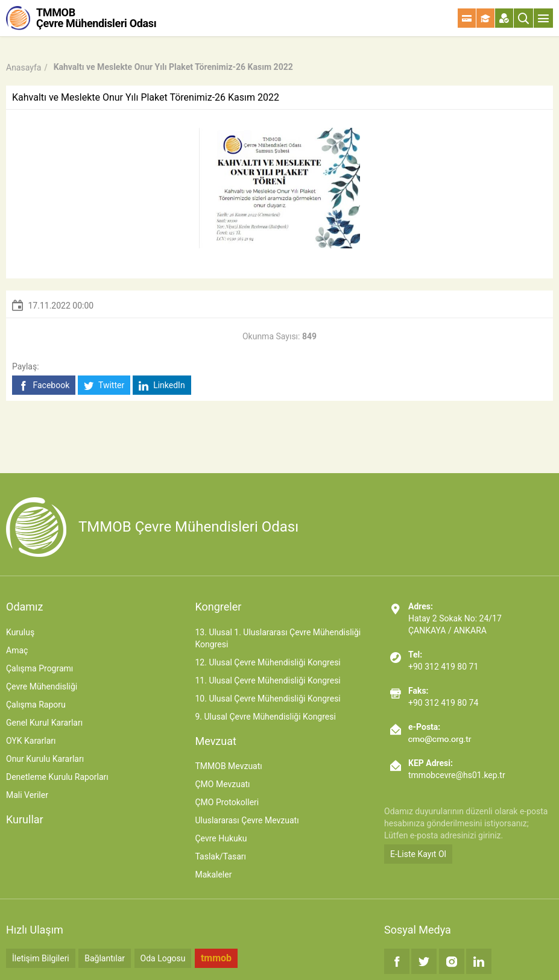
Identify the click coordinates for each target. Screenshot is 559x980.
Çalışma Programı (39, 668)
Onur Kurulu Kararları (45, 759)
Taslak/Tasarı (220, 856)
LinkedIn (162, 385)
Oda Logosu (163, 958)
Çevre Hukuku (221, 838)
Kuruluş (20, 632)
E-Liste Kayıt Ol (418, 854)
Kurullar (25, 819)
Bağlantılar (105, 958)
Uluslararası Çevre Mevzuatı (247, 820)
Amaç (17, 650)
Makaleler (213, 875)
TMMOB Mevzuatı (228, 766)
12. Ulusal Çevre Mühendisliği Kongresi (267, 662)
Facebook (44, 385)
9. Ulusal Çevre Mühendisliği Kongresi (265, 717)
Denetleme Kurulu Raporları (57, 777)
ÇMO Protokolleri (227, 802)
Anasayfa (24, 68)
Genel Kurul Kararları (44, 723)
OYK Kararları (31, 741)
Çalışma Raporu (36, 705)
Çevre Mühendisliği (42, 686)
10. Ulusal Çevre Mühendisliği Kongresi (267, 699)
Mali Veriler (27, 795)
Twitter (104, 385)
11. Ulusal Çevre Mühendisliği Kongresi (267, 680)
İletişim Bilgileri (41, 958)
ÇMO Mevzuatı (222, 784)
